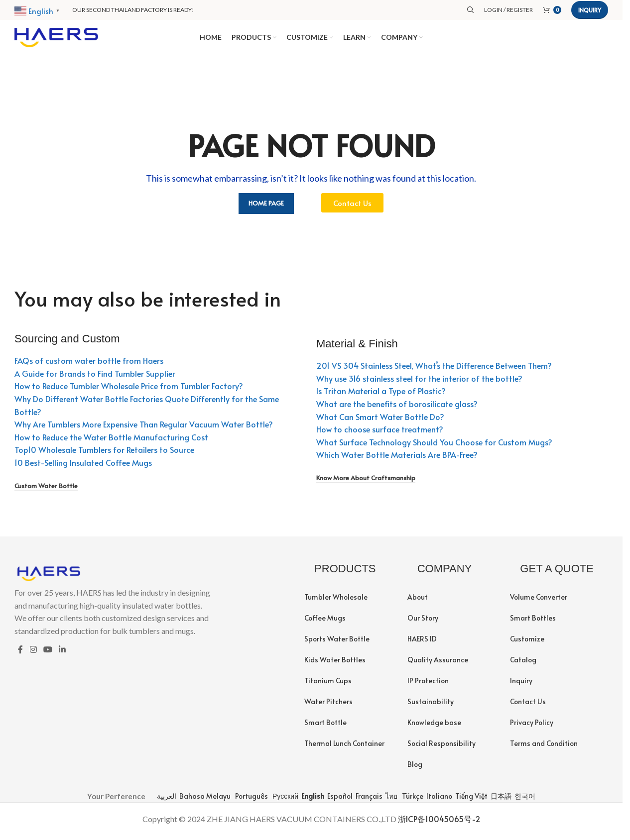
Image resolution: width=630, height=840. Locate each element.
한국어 (524, 800)
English (312, 800)
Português (251, 800)
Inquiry (590, 10)
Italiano (439, 800)
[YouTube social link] (48, 654)
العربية (166, 800)
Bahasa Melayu (204, 800)
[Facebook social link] (20, 654)
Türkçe (412, 800)
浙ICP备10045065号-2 (439, 824)
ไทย (391, 800)
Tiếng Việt (471, 800)
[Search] (471, 10)
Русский (285, 800)
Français (368, 800)
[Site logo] (56, 38)
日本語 (500, 800)
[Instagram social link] (33, 654)
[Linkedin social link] (63, 654)
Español (339, 800)
